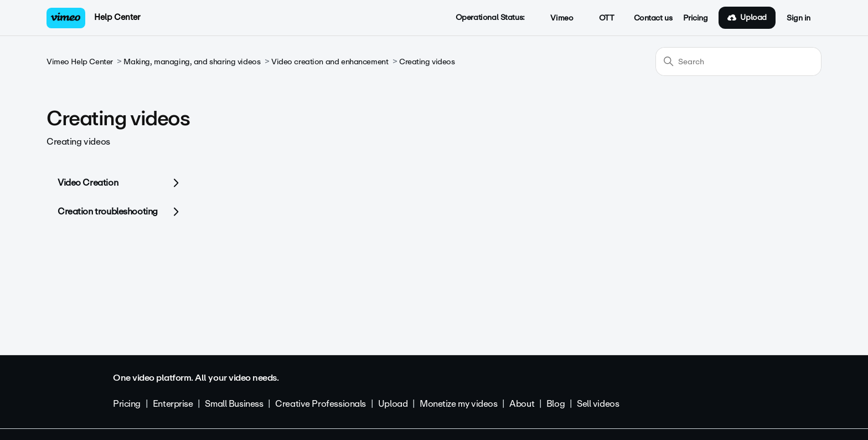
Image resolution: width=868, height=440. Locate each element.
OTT (600, 18)
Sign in (799, 18)
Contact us (653, 18)
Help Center (117, 17)
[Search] (738, 62)
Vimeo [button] (556, 18)
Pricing (695, 18)
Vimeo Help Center (80, 62)
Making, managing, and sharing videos (192, 62)
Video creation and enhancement (330, 62)
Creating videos (427, 62)
